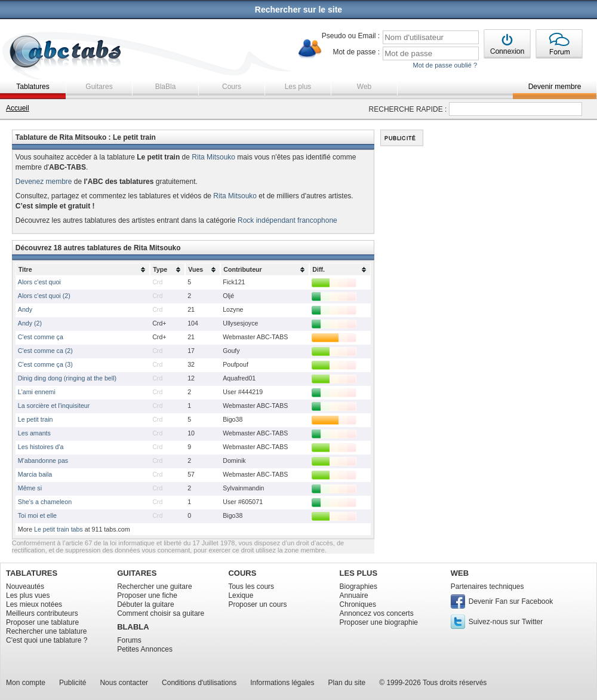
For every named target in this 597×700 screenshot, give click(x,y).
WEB (460, 573)
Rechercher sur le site (298, 10)
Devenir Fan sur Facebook (511, 601)
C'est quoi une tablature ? (47, 640)
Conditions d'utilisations (199, 683)
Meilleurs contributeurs (42, 613)
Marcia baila (35, 474)
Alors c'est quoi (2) (44, 296)
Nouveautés (25, 587)
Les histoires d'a (41, 447)
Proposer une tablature (42, 622)
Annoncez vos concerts (377, 613)
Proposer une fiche (147, 595)
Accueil (18, 108)
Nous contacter (124, 683)
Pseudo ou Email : (351, 36)
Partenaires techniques (487, 587)
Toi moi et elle (37, 515)
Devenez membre (44, 182)
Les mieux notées (34, 604)
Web (364, 87)
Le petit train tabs (59, 529)
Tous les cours (251, 587)
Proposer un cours (257, 604)
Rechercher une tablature (46, 631)
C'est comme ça (41, 337)
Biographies (358, 587)
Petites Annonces (145, 649)
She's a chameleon (45, 502)
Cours (232, 87)
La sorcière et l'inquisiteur (54, 406)
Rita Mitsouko (213, 157)
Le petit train (36, 419)
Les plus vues (28, 595)
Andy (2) (30, 323)
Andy (25, 309)
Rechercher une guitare (154, 587)
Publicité (73, 683)
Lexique (241, 595)
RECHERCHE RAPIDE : (408, 109)
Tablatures (33, 87)
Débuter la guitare (145, 604)
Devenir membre (555, 87)
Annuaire (354, 595)
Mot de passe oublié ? (445, 65)
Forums (129, 640)
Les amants (34, 433)
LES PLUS (359, 573)
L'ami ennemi (37, 392)
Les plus (298, 87)
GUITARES (137, 573)
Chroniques (358, 604)
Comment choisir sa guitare (161, 613)
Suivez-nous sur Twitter (506, 622)
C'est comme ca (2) (45, 351)
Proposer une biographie (379, 622)
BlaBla (166, 87)
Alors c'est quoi (39, 282)
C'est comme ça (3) (45, 364)
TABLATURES (32, 573)
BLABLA (133, 627)
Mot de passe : (356, 52)
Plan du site (347, 683)
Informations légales (282, 683)
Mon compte (26, 683)
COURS (242, 573)
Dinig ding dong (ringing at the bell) (67, 378)
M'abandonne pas (43, 460)
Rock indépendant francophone (287, 220)
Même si (30, 488)
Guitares (99, 87)
